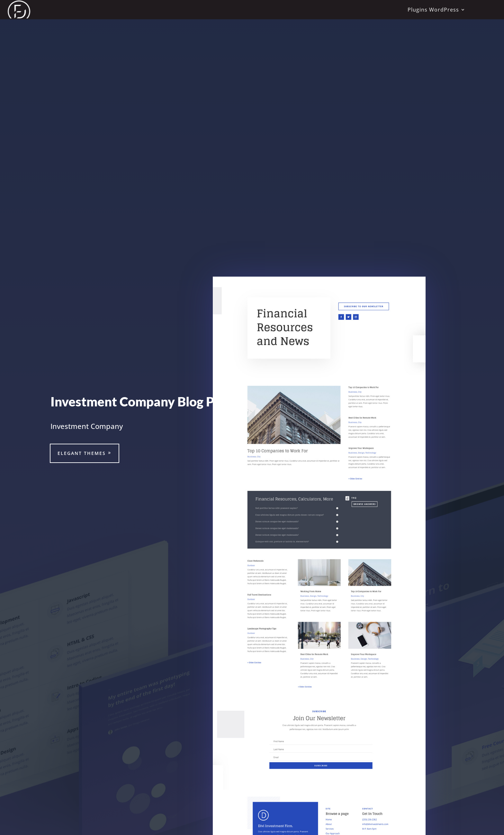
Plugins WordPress (433, 10)
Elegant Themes (82, 453)
